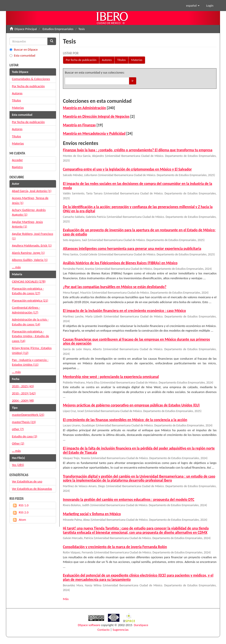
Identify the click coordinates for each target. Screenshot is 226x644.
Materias (137, 60)
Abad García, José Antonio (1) (32, 191)
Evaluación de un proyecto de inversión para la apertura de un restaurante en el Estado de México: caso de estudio (139, 232)
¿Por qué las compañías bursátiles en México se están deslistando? (115, 287)
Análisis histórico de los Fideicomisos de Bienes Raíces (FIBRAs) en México (120, 263)
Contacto (104, 630)
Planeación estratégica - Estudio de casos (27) (28, 291)
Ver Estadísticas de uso (27, 481)
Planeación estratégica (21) (30, 300)
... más (16, 267)
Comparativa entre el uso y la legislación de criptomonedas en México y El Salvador (127, 169)
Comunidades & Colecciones (31, 79)
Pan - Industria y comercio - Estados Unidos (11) (30, 362)
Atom (19, 520)
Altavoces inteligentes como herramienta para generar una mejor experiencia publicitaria (132, 249)
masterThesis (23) (24, 422)
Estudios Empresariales (58, 29)
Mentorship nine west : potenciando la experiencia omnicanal (111, 377)
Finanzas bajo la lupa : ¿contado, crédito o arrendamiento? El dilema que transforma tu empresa (138, 150)
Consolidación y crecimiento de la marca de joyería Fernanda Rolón (115, 547)
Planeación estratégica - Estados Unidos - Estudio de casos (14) (30, 336)
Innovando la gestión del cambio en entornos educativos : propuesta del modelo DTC (129, 500)
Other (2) (18, 443)
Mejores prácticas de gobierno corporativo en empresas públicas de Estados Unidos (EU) (131, 405)
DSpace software (89, 625)
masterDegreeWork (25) (28, 415)
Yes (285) (18, 465)
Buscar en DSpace (24, 49)
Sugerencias (121, 630)
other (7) (18, 429)
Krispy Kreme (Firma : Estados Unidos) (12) (32, 350)
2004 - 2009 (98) (23, 401)
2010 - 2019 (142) (24, 393)
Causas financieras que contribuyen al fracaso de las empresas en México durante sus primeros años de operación (136, 342)
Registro (17, 167)
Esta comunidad (22, 55)
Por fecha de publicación (81, 60)
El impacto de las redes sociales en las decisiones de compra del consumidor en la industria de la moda (137, 186)
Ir (133, 81)
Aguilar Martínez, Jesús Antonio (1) (27, 224)
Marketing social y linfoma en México (92, 514)
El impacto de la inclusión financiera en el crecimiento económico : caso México (124, 311)
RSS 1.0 (20, 505)
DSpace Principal (26, 29)
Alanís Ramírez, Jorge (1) (28, 253)
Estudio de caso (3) (25, 436)
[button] (193, 6)
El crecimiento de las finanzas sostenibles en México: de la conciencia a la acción (125, 420)
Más (66, 599)
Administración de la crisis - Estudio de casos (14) (30, 322)
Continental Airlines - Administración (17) (26, 310)
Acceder (17, 160)
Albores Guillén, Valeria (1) (30, 260)
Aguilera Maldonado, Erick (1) (32, 245)
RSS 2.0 (20, 512)
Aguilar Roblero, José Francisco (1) (33, 236)
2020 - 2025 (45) (23, 386)
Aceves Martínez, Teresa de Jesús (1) (30, 200)
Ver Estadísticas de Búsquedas (32, 489)
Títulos (121, 60)
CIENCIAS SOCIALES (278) (29, 281)
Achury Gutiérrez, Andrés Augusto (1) (29, 212)
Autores (107, 60)
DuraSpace (141, 625)
